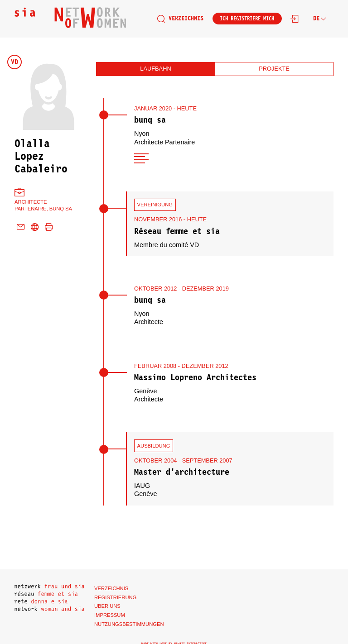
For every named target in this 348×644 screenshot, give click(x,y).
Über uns (107, 606)
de (320, 18)
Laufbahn (155, 69)
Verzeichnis (180, 19)
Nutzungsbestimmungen (129, 624)
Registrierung (115, 597)
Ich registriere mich (247, 19)
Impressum (110, 615)
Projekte (274, 69)
